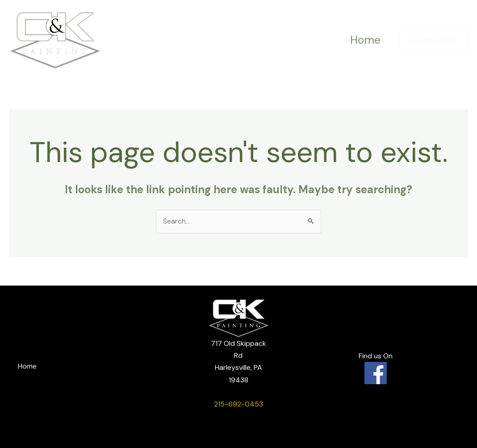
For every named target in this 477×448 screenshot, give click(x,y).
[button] (433, 40)
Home (364, 40)
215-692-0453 (238, 404)
